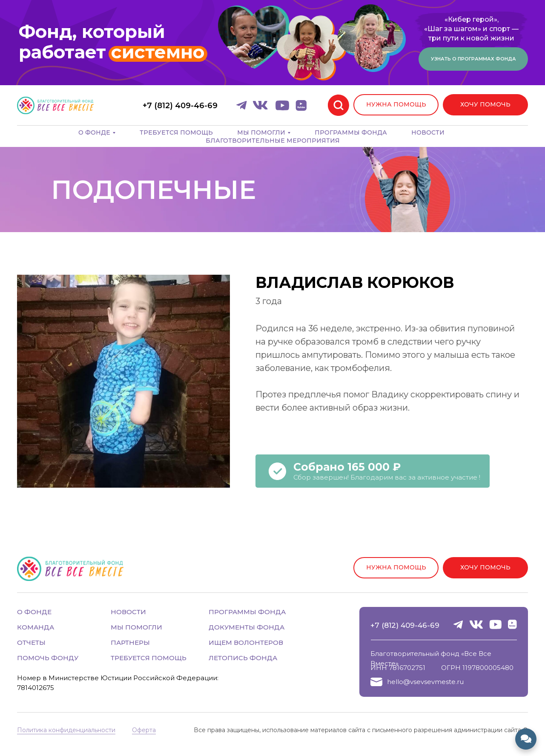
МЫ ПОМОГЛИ (136, 627)
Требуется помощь (176, 132)
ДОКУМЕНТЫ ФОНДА (247, 627)
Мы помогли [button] (261, 132)
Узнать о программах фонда (473, 59)
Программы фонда (351, 132)
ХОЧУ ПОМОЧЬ (485, 104)
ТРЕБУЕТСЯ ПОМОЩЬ (149, 658)
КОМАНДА (36, 627)
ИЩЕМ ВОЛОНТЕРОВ (246, 642)
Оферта (144, 730)
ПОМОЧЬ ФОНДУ (48, 658)
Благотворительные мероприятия (273, 141)
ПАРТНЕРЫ (130, 642)
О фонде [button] (94, 132)
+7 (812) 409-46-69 (405, 625)
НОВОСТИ (128, 612)
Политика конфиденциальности (66, 730)
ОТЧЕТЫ (31, 642)
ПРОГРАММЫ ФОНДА (247, 612)
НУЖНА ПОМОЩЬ (396, 104)
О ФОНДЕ (34, 612)
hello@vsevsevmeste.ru (425, 682)
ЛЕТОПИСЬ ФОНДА (243, 658)
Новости (428, 132)
